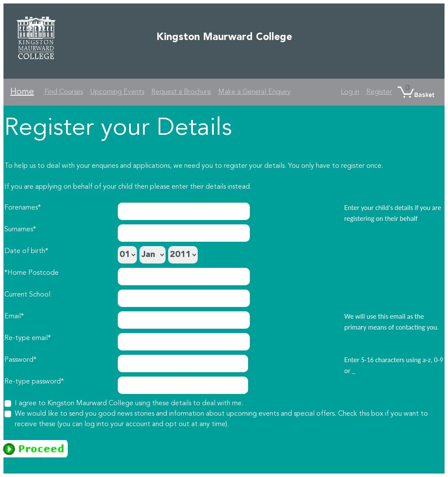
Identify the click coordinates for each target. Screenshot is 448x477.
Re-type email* (28, 338)
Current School (27, 295)
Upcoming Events (117, 92)
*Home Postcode (32, 273)
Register (379, 92)
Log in (350, 92)
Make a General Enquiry (254, 92)
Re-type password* (34, 382)
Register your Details (118, 129)
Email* (14, 317)
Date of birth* (26, 251)
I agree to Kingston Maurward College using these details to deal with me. (129, 404)
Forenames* (23, 208)
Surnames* (20, 230)
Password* (20, 360)
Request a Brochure (181, 92)
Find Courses (64, 92)
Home (22, 92)
